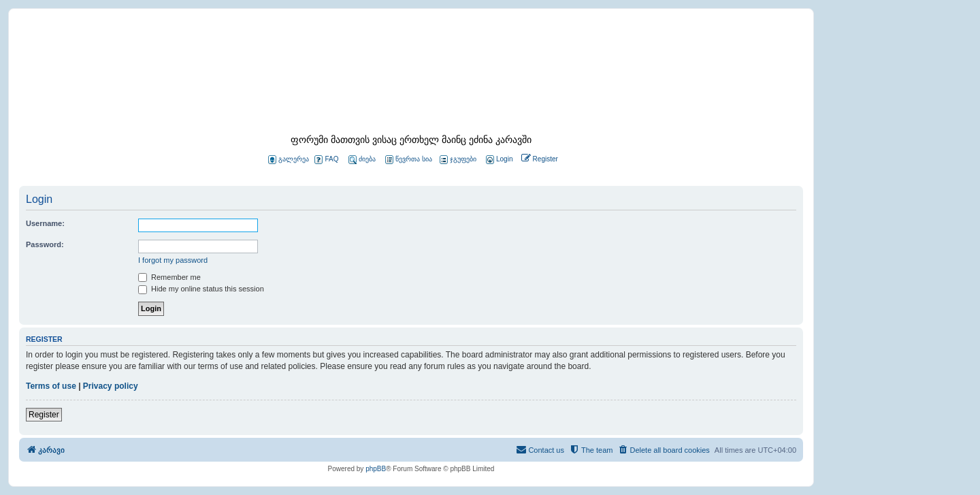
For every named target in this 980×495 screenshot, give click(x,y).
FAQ (326, 160)
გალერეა (289, 160)
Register (44, 415)
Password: (45, 244)
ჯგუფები (458, 160)
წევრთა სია (409, 160)
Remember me (169, 277)
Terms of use (51, 386)
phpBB (376, 469)
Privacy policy (111, 386)
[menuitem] (498, 160)
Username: (45, 223)
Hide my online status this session (201, 289)
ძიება (362, 160)
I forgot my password (173, 260)
